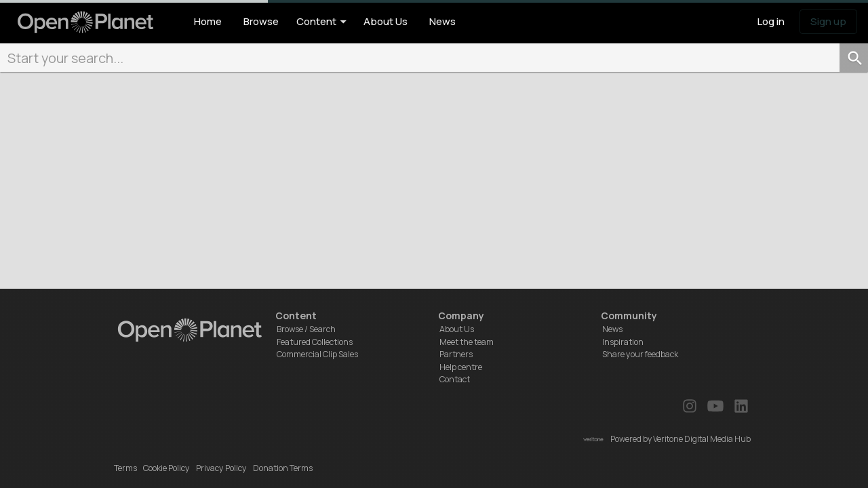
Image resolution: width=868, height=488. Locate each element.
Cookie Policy (166, 468)
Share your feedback (640, 354)
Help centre (461, 367)
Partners (456, 354)
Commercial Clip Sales (317, 354)
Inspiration (623, 342)
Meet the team (467, 342)
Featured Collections (315, 342)
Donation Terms (283, 468)
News (612, 329)
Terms (125, 468)
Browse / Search (306, 329)
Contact (455, 379)
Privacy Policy (221, 468)
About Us (457, 329)
